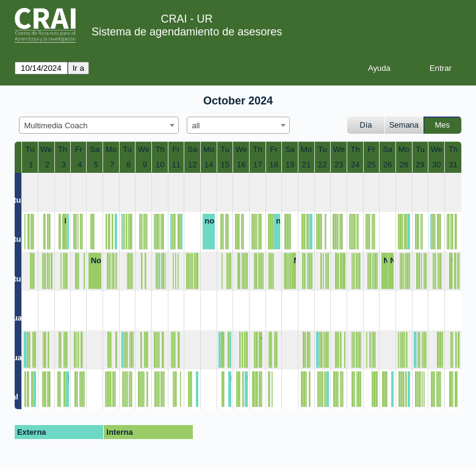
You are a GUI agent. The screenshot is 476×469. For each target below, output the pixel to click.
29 (420, 165)
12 (192, 165)
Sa (95, 149)
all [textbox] (196, 125)
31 (453, 165)
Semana (404, 125)
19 (290, 165)
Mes (443, 125)
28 (404, 165)
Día (366, 125)
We (46, 149)
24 (355, 165)
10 (160, 165)
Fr (79, 149)
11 (176, 165)
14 (209, 165)
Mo (111, 149)
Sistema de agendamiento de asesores (187, 32)
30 (436, 165)
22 (322, 165)
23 (339, 165)
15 (225, 165)
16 (241, 165)
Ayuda (379, 68)
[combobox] (99, 125)
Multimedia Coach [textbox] (56, 125)
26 (388, 165)
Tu (30, 149)
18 (273, 165)
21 (306, 165)
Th (63, 149)
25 (371, 165)
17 (258, 165)
